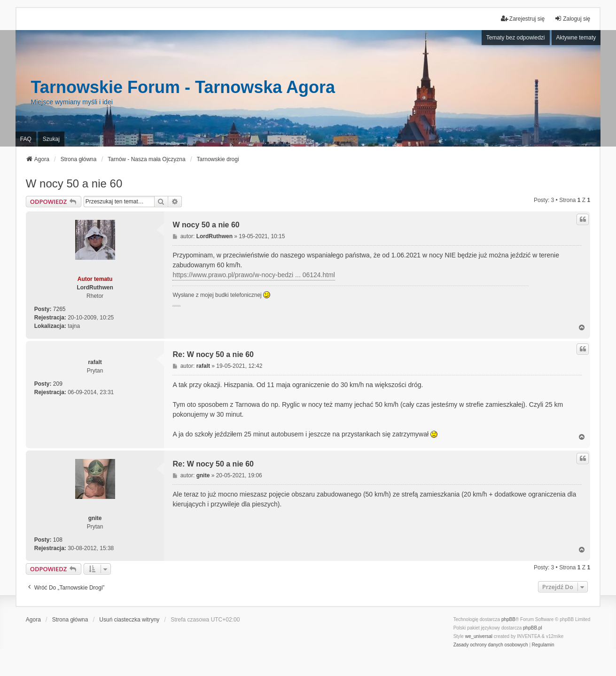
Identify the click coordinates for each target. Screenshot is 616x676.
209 (58, 384)
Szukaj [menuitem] (51, 139)
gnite (95, 518)
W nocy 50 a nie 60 (74, 183)
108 (58, 540)
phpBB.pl (533, 628)
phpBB (508, 619)
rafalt (95, 362)
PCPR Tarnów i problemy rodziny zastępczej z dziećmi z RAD (176, 306)
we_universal (479, 636)
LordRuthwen (95, 287)
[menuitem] (491, 645)
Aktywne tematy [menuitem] (576, 38)
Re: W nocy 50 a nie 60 (213, 354)
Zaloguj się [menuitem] (572, 19)
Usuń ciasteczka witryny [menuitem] (129, 620)
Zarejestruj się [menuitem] (523, 19)
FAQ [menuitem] (26, 139)
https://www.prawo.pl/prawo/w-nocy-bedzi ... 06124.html (254, 275)
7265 (59, 309)
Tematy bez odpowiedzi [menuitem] (516, 38)
